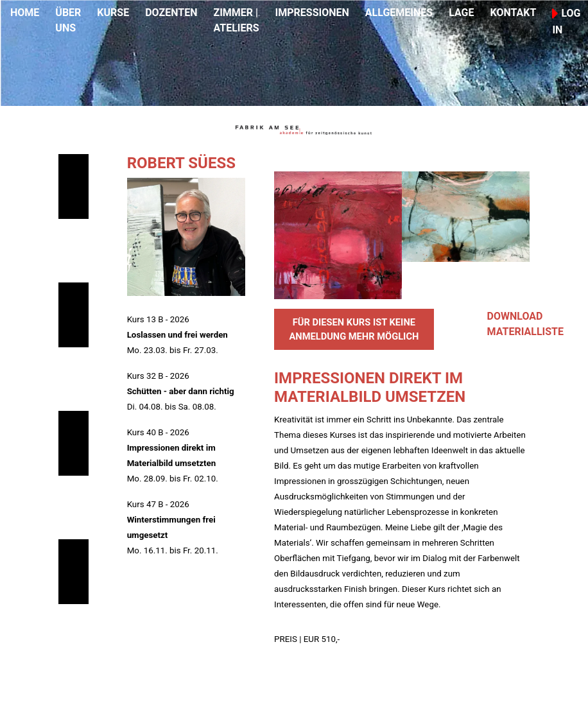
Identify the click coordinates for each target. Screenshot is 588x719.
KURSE (113, 13)
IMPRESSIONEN (312, 13)
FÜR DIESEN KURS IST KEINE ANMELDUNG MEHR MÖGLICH (354, 329)
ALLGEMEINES (399, 13)
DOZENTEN (171, 13)
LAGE (461, 13)
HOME (25, 13)
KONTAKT (513, 13)
